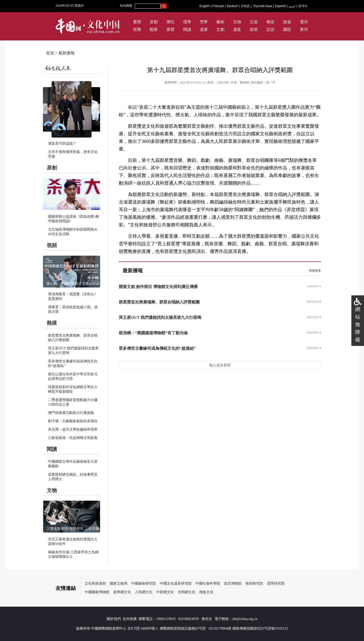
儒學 (187, 22)
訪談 (270, 29)
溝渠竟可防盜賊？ (62, 143)
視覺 (137, 29)
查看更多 (315, 271)
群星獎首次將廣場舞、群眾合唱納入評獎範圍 (159, 302)
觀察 (154, 29)
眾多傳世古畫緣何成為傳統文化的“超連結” (157, 348)
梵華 (204, 22)
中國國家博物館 (97, 592)
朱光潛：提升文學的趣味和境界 (73, 429)
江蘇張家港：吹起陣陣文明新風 (73, 438)
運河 (304, 22)
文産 (254, 22)
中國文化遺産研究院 (176, 583)
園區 (287, 29)
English (204, 6)
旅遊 (287, 22)
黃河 (304, 29)
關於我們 (114, 619)
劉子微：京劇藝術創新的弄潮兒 (73, 421)
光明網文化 (187, 592)
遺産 (237, 29)
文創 (220, 29)
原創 (154, 22)
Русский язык (263, 6)
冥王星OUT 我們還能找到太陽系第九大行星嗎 (160, 317)
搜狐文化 (206, 592)
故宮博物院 (233, 583)
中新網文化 (165, 592)
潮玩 (170, 22)
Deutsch (232, 6)
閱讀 (187, 29)
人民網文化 (144, 592)
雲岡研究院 (276, 583)
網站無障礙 (358, 324)
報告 (270, 22)
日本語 (245, 6)
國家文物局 (119, 583)
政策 (254, 29)
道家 (204, 29)
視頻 (52, 245)
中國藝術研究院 (144, 583)
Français (218, 6)
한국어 (303, 6)
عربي (292, 6)
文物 (237, 22)
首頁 (50, 53)
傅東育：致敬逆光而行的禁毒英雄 (73, 206)
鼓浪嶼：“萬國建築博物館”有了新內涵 (153, 333)
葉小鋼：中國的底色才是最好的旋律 (75, 284)
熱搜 (52, 323)
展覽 (170, 29)
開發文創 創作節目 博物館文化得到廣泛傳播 (158, 287)
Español (280, 6)
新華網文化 (122, 592)
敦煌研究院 (254, 583)
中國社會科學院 (208, 583)
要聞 (137, 22)
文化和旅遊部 (95, 583)
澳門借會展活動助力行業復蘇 (71, 413)
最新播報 (66, 53)
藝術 (220, 22)
